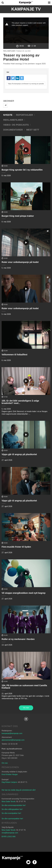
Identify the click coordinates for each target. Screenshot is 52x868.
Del (8, 72)
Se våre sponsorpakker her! (12, 819)
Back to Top (26, 719)
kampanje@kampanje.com (12, 733)
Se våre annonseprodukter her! (14, 805)
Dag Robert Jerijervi (9, 782)
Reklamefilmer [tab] (13, 120)
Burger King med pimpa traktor (18, 216)
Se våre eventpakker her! (11, 813)
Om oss (5, 763)
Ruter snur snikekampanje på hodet (20, 262)
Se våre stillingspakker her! (12, 809)
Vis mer (26, 708)
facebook (35, 862)
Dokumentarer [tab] (13, 130)
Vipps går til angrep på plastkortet (19, 454)
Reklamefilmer (9, 51)
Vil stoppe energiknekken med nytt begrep (24, 593)
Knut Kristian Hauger (10, 774)
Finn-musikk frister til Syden (16, 547)
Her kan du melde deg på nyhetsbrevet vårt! (19, 790)
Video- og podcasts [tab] (16, 125)
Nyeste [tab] (8, 115)
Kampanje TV (26, 9)
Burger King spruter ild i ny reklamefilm (22, 170)
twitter (28, 862)
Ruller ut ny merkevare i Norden (18, 639)
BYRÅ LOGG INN (9, 837)
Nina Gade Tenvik (9, 801)
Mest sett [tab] (33, 130)
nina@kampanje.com (10, 833)
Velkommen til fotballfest (14, 355)
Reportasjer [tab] (24, 115)
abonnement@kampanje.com (13, 740)
